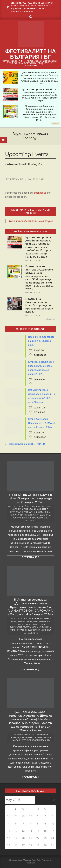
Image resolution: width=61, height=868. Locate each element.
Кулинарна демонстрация (36, 737)
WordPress (30, 863)
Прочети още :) (30, 557)
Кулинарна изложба (22, 515)
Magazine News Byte (32, 860)
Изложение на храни (24, 509)
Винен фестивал (42, 619)
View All (55, 124)
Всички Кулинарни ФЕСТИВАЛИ (27, 444)
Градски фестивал (42, 506)
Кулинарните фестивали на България (31, 221)
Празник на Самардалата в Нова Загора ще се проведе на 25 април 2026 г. (39, 305)
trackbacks (40, 193)
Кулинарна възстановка (36, 512)
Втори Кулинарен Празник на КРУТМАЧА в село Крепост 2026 (42, 423)
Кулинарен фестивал (34, 624)
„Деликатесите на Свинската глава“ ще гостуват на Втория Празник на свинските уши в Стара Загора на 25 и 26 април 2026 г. (40, 78)
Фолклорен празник (24, 518)
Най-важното (43, 515)
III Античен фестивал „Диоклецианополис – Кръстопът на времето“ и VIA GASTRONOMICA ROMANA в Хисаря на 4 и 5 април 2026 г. (30, 607)
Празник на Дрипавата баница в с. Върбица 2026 (41, 341)
